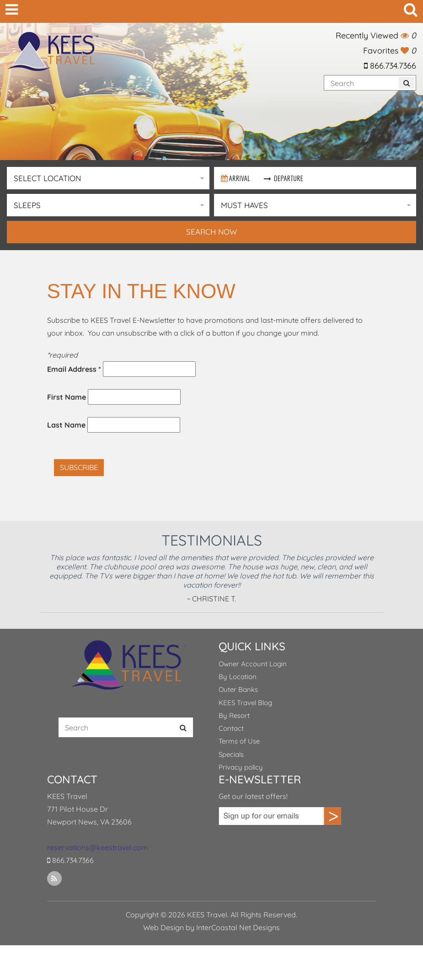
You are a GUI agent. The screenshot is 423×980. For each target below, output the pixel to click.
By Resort (234, 715)
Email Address (74, 369)
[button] (108, 178)
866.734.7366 (390, 66)
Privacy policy (241, 767)
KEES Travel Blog (245, 703)
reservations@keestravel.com (98, 847)
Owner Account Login (253, 664)
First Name (67, 397)
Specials (231, 754)
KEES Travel (53, 51)
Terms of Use (239, 741)
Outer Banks (238, 689)
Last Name (66, 425)
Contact (231, 728)
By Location (238, 677)
